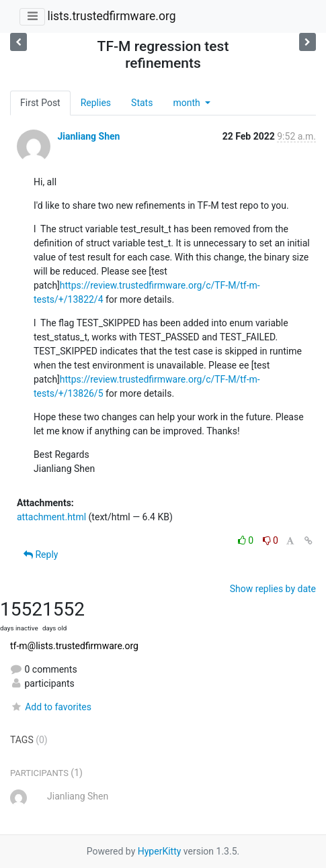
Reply (41, 554)
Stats (142, 103)
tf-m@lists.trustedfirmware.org (74, 646)
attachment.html (51, 517)
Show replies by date (273, 589)
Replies (96, 103)
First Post (40, 103)
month (188, 103)
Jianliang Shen (88, 136)
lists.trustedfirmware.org (111, 16)
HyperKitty (160, 851)
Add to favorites (51, 707)
